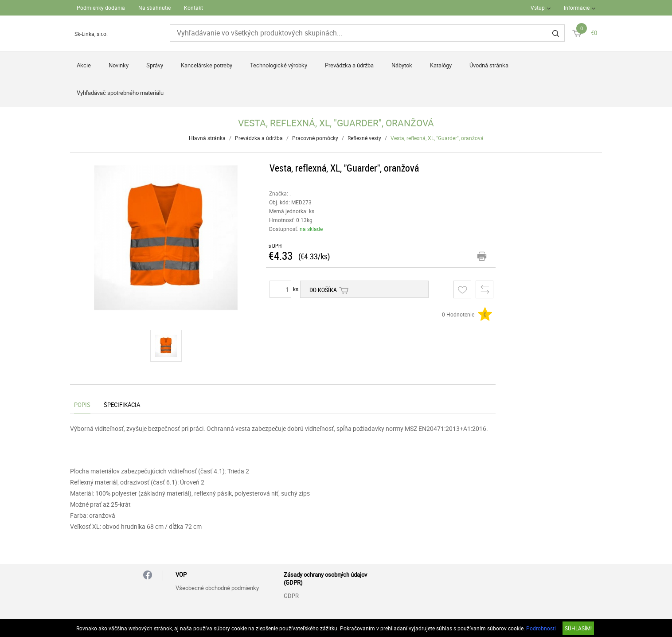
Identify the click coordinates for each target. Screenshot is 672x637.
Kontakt (193, 8)
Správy (155, 65)
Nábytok (402, 65)
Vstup (538, 8)
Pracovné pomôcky (315, 138)
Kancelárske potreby (207, 65)
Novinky (119, 65)
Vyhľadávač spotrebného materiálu (120, 93)
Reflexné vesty (364, 138)
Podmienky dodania (101, 8)
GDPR (291, 596)
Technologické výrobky (279, 65)
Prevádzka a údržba (349, 65)
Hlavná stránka (207, 138)
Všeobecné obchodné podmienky (217, 588)
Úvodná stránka (489, 65)
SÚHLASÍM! (578, 628)
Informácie (577, 8)
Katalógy (441, 65)
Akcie (84, 65)
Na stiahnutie (154, 8)
